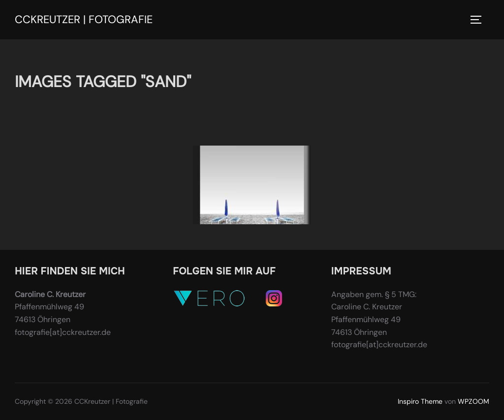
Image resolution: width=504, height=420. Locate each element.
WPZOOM (473, 401)
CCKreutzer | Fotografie (84, 19)
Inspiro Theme (420, 401)
